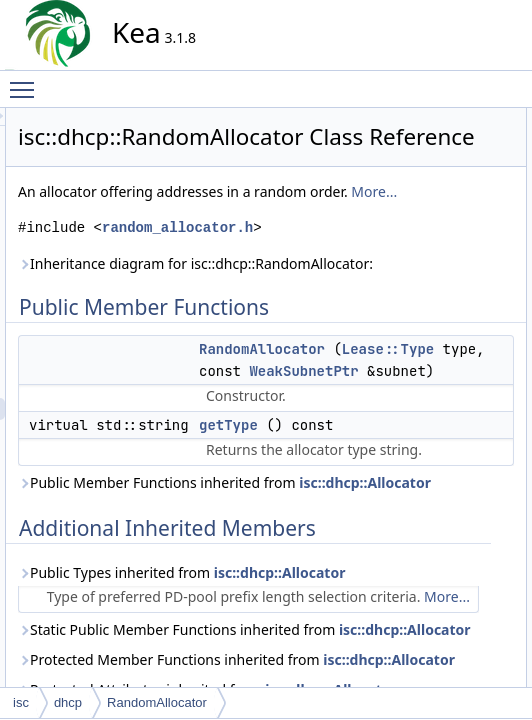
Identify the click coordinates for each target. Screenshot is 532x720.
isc (21, 702)
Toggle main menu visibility (27, 81)
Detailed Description (446, 207)
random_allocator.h (281, 349)
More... (262, 291)
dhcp (68, 702)
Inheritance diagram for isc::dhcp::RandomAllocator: (276, 407)
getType (430, 163)
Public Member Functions (460, 119)
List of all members (443, 317)
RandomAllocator (455, 141)
